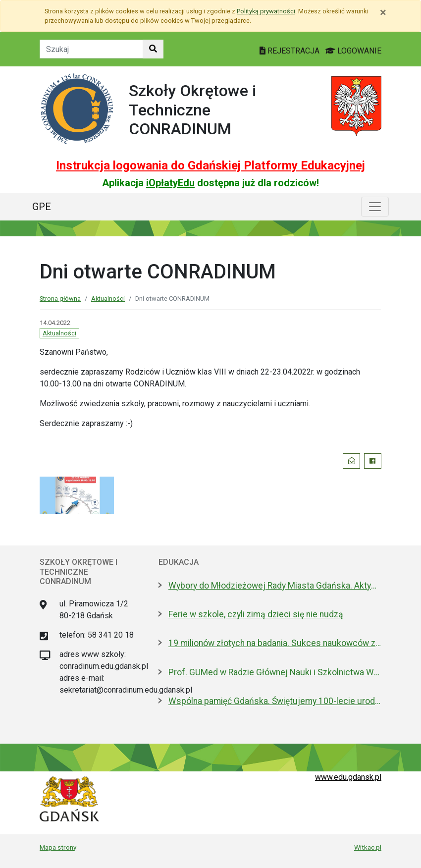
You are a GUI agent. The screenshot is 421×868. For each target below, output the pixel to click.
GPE (42, 207)
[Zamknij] (383, 12)
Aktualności (108, 298)
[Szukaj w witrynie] (153, 49)
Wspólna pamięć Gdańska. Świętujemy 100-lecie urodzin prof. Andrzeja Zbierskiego (275, 701)
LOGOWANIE (353, 51)
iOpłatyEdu (170, 183)
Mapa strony (58, 847)
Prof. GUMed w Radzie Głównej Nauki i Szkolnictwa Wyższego (275, 672)
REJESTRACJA (290, 51)
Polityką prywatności (266, 11)
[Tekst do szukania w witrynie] (91, 49)
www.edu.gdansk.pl (348, 777)
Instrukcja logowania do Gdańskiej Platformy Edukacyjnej (210, 165)
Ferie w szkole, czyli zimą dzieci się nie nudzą (256, 614)
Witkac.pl (368, 847)
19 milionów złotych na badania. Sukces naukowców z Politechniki (275, 643)
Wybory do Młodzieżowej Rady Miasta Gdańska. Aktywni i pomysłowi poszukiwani (275, 586)
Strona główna (60, 298)
